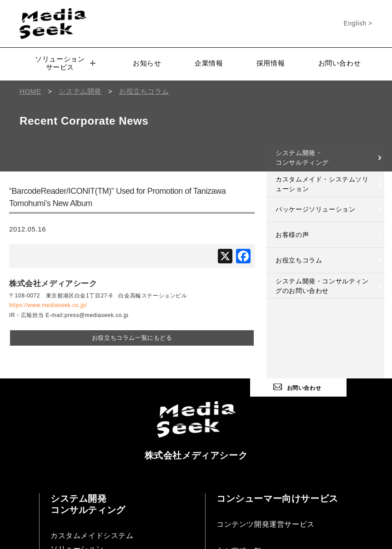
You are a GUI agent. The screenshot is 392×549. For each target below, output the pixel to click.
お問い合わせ (340, 63)
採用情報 (271, 63)
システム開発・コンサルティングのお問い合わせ (322, 286)
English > (358, 23)
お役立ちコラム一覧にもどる (132, 338)
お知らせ (147, 63)
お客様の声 (292, 235)
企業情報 (209, 63)
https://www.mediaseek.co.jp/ (48, 305)
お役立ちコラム (299, 260)
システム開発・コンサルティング (302, 158)
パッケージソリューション (315, 209)
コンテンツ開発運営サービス (266, 524)
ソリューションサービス (65, 63)
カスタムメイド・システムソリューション (322, 184)
